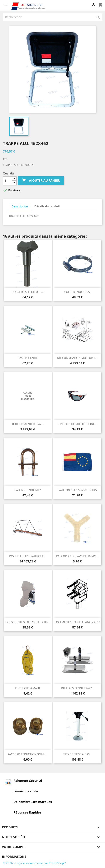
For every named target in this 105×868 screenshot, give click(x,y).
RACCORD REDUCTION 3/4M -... (28, 754)
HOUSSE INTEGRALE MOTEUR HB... (28, 622)
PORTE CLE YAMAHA (28, 688)
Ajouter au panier (41, 181)
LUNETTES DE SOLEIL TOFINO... (77, 424)
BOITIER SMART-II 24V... (28, 424)
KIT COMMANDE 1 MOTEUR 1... (77, 358)
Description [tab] (20, 206)
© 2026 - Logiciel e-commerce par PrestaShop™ (34, 863)
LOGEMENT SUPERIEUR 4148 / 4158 (77, 622)
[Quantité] (7, 181)
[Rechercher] (52, 17)
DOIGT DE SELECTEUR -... (28, 292)
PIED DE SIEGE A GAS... (77, 754)
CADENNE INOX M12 (28, 490)
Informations (14, 857)
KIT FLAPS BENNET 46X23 (77, 688)
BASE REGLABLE (28, 358)
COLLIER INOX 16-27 (77, 292)
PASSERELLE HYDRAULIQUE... (28, 556)
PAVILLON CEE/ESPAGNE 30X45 (77, 490)
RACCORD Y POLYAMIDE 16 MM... (77, 556)
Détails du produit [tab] (47, 206)
